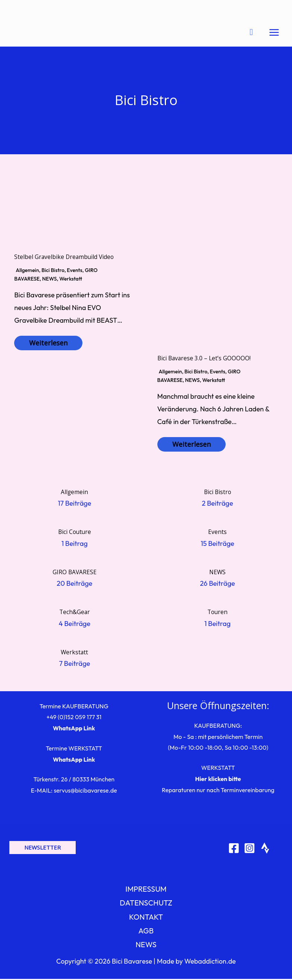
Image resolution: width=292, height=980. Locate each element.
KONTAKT (146, 918)
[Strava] (265, 849)
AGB (146, 932)
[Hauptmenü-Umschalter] (274, 33)
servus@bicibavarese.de (85, 791)
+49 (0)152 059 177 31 (74, 718)
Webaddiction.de (210, 962)
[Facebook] (234, 849)
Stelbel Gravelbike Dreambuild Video (64, 258)
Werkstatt (71, 280)
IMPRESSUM (146, 890)
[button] (43, 849)
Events (74, 271)
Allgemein (27, 271)
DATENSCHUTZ (146, 904)
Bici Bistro (53, 271)
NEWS (49, 280)
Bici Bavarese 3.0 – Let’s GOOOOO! (204, 359)
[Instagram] (249, 849)
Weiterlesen (48, 344)
